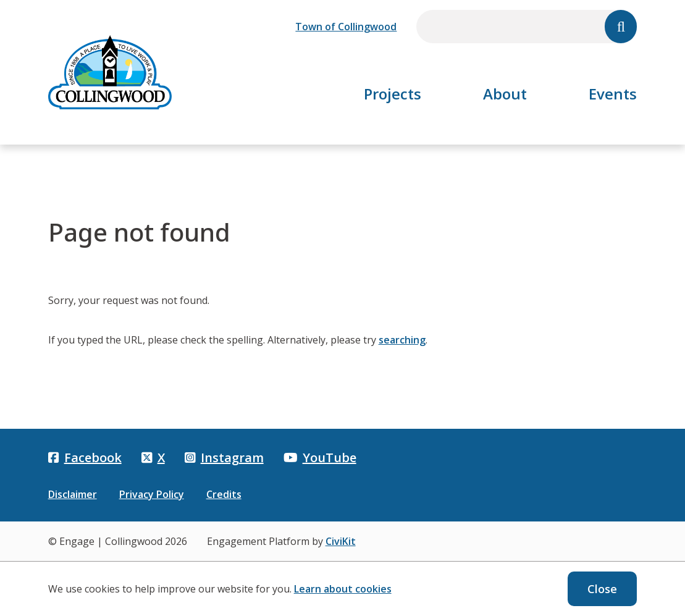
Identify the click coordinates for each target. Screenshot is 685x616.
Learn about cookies (343, 589)
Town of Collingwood (346, 27)
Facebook (85, 458)
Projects (393, 94)
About (505, 94)
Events (613, 94)
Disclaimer (73, 494)
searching (402, 340)
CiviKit (341, 541)
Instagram (224, 458)
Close (602, 589)
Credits (224, 494)
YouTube (320, 458)
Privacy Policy (152, 494)
